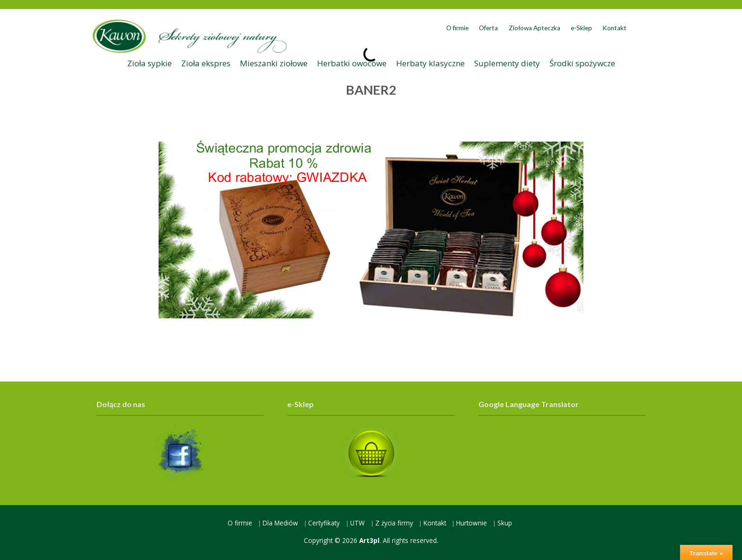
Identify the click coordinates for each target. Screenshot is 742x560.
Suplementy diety (507, 63)
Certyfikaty (324, 523)
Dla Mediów (280, 523)
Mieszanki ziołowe (274, 63)
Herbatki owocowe (352, 63)
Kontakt (614, 28)
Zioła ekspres (206, 63)
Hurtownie (472, 523)
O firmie (457, 28)
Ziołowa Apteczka (534, 28)
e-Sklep (581, 28)
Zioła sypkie (150, 63)
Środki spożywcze (582, 63)
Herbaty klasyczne (430, 63)
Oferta (488, 28)
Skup (505, 523)
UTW (358, 523)
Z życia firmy (394, 523)
